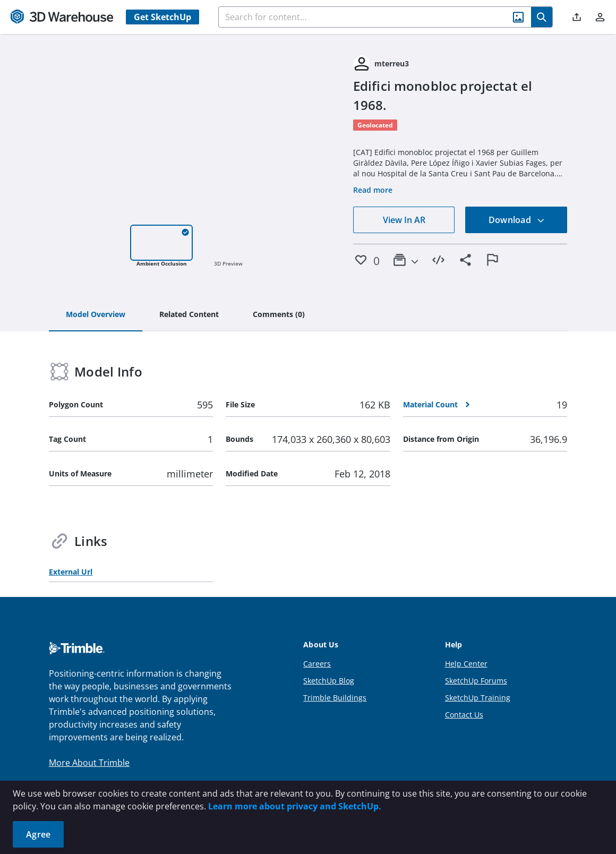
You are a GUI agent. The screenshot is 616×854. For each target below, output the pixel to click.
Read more (373, 190)
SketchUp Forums (476, 681)
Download (517, 220)
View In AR (404, 220)
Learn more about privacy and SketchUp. (295, 806)
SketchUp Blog (329, 681)
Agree (38, 834)
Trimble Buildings (335, 698)
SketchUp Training (478, 698)
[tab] (96, 315)
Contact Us (464, 715)
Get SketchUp (162, 17)
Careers (317, 664)
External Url (71, 572)
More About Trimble (89, 763)
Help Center (466, 664)
